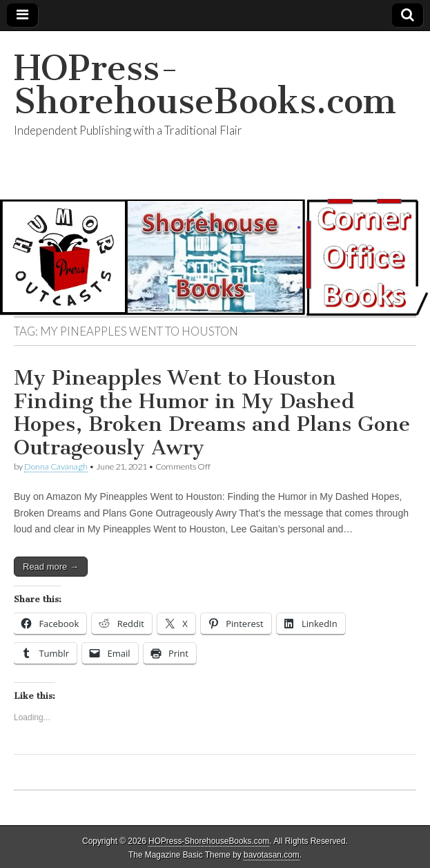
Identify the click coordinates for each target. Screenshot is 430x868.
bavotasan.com (272, 855)
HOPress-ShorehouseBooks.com (205, 85)
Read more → (51, 567)
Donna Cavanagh (56, 466)
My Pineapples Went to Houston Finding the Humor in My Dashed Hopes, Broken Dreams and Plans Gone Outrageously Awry (212, 413)
